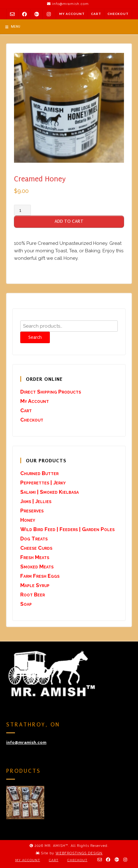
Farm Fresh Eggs (40, 576)
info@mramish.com (26, 742)
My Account (72, 14)
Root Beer (33, 595)
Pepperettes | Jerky (43, 483)
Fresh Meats (35, 557)
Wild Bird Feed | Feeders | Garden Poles (67, 529)
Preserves (32, 511)
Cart (96, 14)
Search (35, 337)
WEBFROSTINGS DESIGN (79, 853)
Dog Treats (34, 539)
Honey (28, 520)
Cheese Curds (36, 548)
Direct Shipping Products (51, 392)
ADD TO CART (69, 221)
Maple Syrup (35, 585)
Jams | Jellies (36, 501)
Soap (26, 604)
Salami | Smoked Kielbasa (50, 492)
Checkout (118, 14)
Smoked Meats (37, 567)
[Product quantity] (22, 210)
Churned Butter (39, 473)
